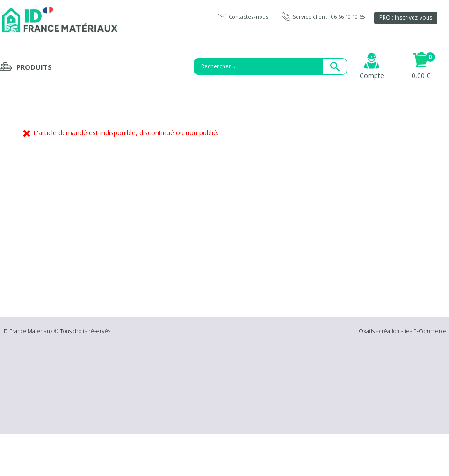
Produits (34, 67)
